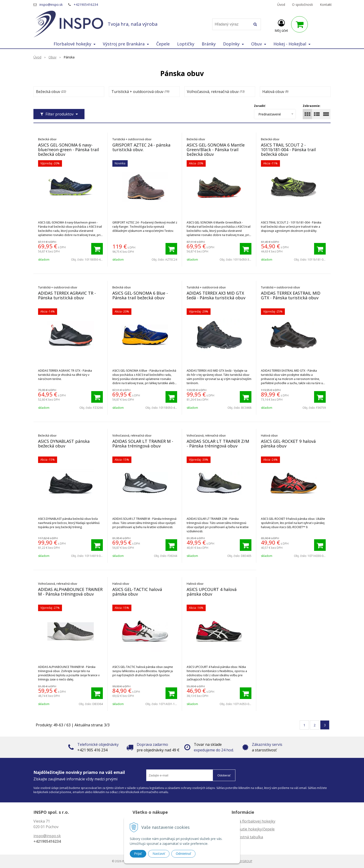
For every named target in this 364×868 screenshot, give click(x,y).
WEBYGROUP (244, 861)
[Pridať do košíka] (97, 249)
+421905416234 (86, 5)
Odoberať (224, 775)
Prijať (138, 854)
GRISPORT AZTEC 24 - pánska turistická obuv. (141, 147)
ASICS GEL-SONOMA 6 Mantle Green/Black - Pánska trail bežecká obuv (216, 150)
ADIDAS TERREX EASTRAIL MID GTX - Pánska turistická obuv (291, 295)
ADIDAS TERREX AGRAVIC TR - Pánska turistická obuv (67, 295)
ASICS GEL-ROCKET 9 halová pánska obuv (288, 444)
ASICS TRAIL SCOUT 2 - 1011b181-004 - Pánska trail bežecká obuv (288, 150)
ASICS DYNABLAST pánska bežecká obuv (64, 444)
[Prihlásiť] (281, 25)
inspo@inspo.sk (51, 5)
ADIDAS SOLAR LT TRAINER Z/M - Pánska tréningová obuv (218, 444)
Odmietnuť (183, 854)
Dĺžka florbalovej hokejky (253, 821)
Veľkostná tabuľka (247, 837)
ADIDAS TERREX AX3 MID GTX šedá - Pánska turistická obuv (216, 295)
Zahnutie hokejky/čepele (253, 829)
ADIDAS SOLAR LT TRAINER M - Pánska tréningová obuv (143, 444)
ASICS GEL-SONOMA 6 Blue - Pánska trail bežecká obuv (140, 295)
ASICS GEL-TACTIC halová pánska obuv (137, 592)
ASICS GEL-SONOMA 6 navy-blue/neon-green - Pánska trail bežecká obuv (68, 150)
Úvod (281, 5)
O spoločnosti (302, 5)
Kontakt (326, 5)
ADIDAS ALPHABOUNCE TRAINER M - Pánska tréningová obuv (70, 592)
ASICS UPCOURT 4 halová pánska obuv (212, 592)
